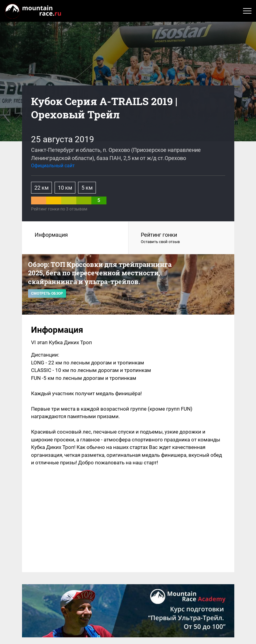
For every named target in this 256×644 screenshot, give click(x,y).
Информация (51, 235)
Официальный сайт (53, 166)
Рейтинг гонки (182, 238)
